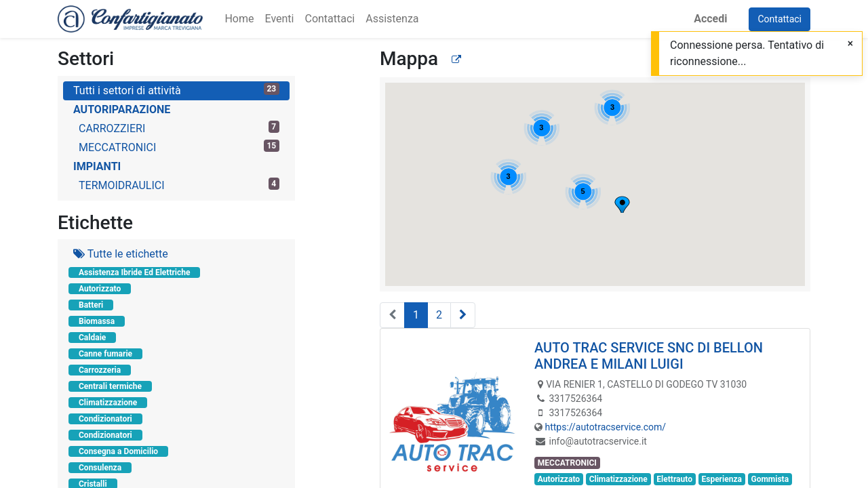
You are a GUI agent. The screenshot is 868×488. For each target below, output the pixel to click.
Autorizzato (100, 289)
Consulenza (100, 468)
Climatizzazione (108, 403)
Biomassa (97, 321)
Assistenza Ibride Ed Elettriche (134, 272)
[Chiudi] (850, 44)
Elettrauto (674, 479)
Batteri (91, 305)
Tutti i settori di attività (176, 90)
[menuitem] (239, 19)
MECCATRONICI (179, 147)
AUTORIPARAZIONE (122, 109)
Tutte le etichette (121, 254)
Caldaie (92, 338)
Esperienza (721, 479)
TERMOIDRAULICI (179, 185)
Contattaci (780, 19)
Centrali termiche (110, 386)
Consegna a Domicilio (118, 451)
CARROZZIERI (179, 128)
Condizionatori (105, 419)
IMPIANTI (97, 166)
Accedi (710, 19)
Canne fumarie (105, 354)
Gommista (770, 479)
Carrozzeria (100, 370)
